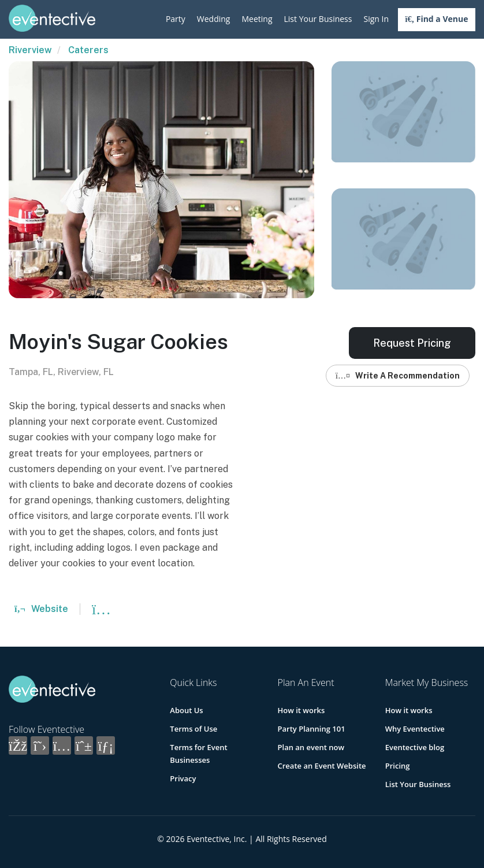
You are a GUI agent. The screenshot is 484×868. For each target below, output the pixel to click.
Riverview (30, 50)
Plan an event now (311, 747)
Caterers (88, 50)
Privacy (183, 778)
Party (176, 19)
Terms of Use (193, 729)
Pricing (398, 766)
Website (41, 609)
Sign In (376, 19)
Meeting (257, 19)
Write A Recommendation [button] (398, 376)
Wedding (214, 19)
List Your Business (318, 19)
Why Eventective (415, 729)
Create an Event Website (322, 766)
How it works (301, 710)
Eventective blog (415, 747)
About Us (186, 710)
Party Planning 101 (312, 729)
